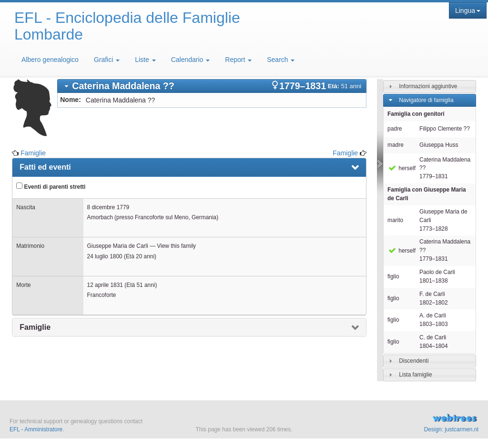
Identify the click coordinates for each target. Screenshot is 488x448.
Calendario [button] (191, 60)
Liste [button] (145, 60)
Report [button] (238, 60)
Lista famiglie (415, 375)
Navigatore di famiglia (426, 100)
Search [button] (281, 60)
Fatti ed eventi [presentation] (45, 167)
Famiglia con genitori (416, 114)
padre (395, 129)
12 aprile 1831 (105, 285)
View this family (176, 246)
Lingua (468, 10)
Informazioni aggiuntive (428, 86)
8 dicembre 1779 (108, 207)
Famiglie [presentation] (35, 327)
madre (396, 145)
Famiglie (33, 153)
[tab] (212, 86)
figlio (393, 276)
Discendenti (414, 361)
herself (402, 168)
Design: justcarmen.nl (451, 429)
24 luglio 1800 (105, 256)
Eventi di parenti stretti (51, 186)
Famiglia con (427, 194)
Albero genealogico (50, 60)
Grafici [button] (107, 60)
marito (395, 220)
